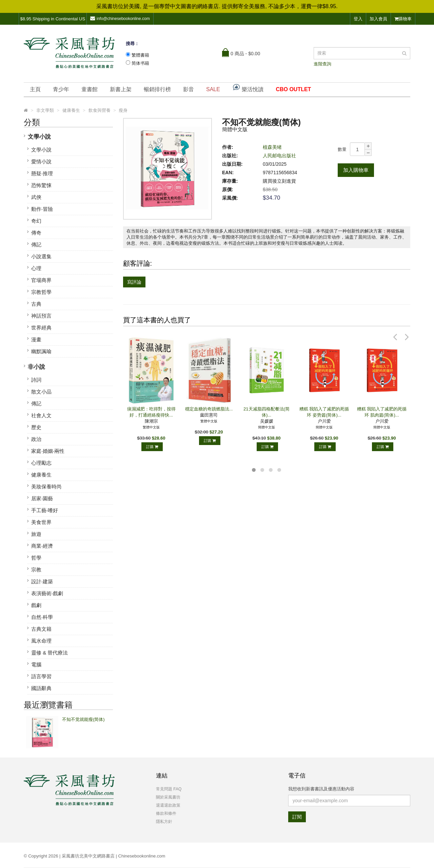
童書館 (90, 89)
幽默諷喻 (41, 351)
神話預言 (41, 316)
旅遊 (36, 534)
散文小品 (41, 392)
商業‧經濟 (42, 546)
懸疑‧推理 (42, 173)
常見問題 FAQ (169, 789)
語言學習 (41, 676)
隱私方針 (164, 822)
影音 (189, 89)
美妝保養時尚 (46, 487)
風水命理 (41, 641)
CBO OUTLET (293, 89)
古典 (36, 304)
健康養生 (41, 475)
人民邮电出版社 (279, 156)
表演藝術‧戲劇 (47, 593)
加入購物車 (356, 170)
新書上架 (121, 89)
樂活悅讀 (248, 88)
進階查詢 (322, 64)
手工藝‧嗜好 (45, 510)
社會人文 (41, 415)
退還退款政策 (168, 805)
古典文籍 (41, 629)
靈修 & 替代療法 (50, 653)
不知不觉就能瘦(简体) (83, 719)
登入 (358, 19)
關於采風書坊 (168, 797)
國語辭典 (41, 688)
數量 (342, 149)
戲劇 (36, 605)
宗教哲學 (41, 292)
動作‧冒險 (42, 209)
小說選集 (41, 256)
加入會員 (378, 19)
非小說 (36, 367)
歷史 (36, 427)
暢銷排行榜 (157, 89)
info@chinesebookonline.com (120, 18)
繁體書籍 (140, 55)
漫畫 (36, 339)
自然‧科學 (42, 617)
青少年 (61, 89)
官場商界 (41, 280)
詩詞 (36, 380)
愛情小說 (41, 162)
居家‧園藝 (42, 498)
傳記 (36, 245)
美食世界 (41, 522)
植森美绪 (272, 147)
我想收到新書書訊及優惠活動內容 (321, 789)
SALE (213, 89)
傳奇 (36, 233)
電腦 (36, 664)
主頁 (35, 89)
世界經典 (41, 328)
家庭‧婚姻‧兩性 (48, 451)
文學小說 (39, 137)
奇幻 (36, 221)
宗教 (36, 570)
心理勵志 (41, 463)
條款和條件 (166, 813)
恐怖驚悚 (41, 185)
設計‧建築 (42, 581)
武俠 (36, 197)
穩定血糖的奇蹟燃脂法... (209, 409)
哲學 (36, 558)
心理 (36, 268)
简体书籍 (140, 63)
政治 (36, 439)
